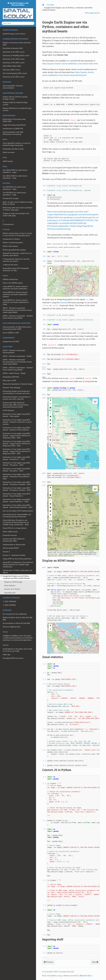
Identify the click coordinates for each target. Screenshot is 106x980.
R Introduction (8, 224)
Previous (49, 962)
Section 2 (6, 552)
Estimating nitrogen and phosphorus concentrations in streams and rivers (16, 392)
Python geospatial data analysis (14, 250)
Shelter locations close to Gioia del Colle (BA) (18, 619)
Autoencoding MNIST (11, 548)
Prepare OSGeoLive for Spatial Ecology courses (17, 109)
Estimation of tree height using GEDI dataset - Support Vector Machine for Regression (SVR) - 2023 (17, 436)
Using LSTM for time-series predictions (17, 559)
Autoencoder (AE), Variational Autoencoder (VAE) (14, 540)
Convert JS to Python (12, 589)
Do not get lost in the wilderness (15, 614)
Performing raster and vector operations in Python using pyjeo (18, 209)
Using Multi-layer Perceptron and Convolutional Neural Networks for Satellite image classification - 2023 (16, 522)
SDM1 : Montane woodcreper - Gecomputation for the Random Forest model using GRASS (17, 310)
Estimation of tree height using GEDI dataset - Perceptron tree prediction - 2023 (17, 477)
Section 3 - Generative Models (14, 555)
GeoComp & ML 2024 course (14, 63)
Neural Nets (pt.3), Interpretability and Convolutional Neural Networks (17, 516)
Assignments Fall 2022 (11, 342)
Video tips (6, 655)
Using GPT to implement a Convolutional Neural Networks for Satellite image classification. (18, 565)
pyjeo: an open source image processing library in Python (17, 203)
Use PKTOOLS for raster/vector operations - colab (14, 194)
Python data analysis (10, 246)
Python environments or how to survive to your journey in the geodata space (17, 234)
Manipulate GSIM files (11, 377)
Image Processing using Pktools (14, 125)
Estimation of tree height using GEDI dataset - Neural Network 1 (16, 495)
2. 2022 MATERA (9, 605)
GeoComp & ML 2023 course (14, 59)
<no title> (50, 5)
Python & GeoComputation (13, 243)
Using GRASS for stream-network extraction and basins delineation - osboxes (16, 294)
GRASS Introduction (10, 279)
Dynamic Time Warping (11, 388)
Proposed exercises (10, 535)
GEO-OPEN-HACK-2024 (12, 66)
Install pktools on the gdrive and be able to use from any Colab (17, 650)
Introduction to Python (11, 239)
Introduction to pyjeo (11, 198)
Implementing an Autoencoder (14, 545)
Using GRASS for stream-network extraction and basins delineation (15, 288)
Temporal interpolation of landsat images (18, 384)
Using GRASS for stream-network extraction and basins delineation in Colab (16, 302)
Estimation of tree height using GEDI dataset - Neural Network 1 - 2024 (16, 501)
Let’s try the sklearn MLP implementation (18, 511)
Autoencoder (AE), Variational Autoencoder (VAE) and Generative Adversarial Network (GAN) (16, 405)
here (95, 41)
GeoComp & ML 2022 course (14, 52)
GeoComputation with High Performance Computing (13, 133)
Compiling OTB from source (13, 658)
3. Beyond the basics (10, 265)
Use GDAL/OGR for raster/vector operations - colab (15, 177)
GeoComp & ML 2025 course (14, 77)
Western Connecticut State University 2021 (17, 44)
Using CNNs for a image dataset (15, 528)
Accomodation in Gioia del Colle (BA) (16, 623)
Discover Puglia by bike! (12, 627)
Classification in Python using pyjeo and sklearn (17, 571)
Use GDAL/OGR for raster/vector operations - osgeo (15, 171)
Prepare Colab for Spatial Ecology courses (15, 104)
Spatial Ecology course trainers (14, 34)
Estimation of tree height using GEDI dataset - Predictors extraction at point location (17, 422)
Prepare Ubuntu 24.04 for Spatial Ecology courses (15, 98)
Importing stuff (10, 593)
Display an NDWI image (13, 582)
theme (66, 976)
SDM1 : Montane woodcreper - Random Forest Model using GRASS (18, 317)
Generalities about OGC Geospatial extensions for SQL (16, 269)
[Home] (43, 5)
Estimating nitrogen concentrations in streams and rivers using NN (17, 398)
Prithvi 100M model (10, 532)
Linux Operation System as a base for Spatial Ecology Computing (17, 144)
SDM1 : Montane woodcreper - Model (17, 356)
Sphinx (54, 976)
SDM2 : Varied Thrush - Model (14, 373)
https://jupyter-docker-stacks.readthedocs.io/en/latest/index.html (70, 64)
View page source (92, 13)
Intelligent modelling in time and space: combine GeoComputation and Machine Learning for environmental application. (18, 638)
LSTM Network (8, 410)
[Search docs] (18, 23)
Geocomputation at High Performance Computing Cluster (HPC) (17, 328)
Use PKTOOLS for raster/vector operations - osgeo (14, 188)
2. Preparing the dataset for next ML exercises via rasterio (16, 260)
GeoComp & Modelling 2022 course (16, 56)
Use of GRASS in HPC (11, 333)
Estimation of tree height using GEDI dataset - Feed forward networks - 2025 (18, 506)
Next (95, 962)
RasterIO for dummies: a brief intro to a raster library (17, 254)
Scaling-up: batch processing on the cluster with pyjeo (16, 215)
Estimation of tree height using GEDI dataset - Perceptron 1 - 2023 (16, 458)
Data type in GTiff (9, 381)
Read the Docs (86, 976)
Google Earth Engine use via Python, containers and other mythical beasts (15, 577)
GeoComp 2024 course (11, 70)
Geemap (64, 303)
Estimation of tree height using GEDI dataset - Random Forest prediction (16, 429)
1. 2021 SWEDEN (9, 602)
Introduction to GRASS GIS (13, 129)
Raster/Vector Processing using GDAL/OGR (14, 120)
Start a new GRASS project (13, 283)
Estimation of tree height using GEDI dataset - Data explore (16, 415)
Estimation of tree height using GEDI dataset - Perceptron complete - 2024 (17, 483)
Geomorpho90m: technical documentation (13, 87)
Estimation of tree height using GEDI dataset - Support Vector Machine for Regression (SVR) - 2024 (17, 444)
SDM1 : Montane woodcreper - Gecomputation (14, 352)
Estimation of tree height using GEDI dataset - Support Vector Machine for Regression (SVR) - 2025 (17, 451)
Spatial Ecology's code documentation (18, 11)
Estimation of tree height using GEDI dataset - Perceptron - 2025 (16, 470)
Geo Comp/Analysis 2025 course (15, 73)
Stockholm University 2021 (13, 48)
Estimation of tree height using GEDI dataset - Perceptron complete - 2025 (17, 489)
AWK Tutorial (8, 161)
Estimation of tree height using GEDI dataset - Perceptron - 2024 (16, 464)
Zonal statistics (10, 586)
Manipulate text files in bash (13, 149)
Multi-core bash (9, 152)
